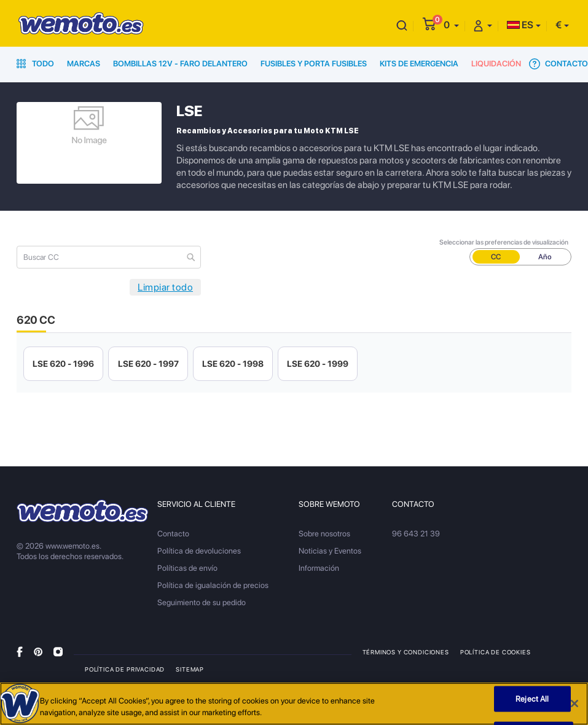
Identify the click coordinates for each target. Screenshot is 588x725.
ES (520, 25)
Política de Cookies (496, 652)
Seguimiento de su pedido (202, 602)
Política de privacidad (125, 669)
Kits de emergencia (419, 64)
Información (319, 568)
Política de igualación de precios (213, 585)
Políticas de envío (187, 568)
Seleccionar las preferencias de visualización (504, 242)
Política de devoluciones (199, 551)
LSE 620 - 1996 (63, 364)
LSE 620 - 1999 (318, 364)
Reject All (532, 699)
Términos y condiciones (406, 652)
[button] (451, 25)
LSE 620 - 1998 (233, 364)
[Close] (574, 703)
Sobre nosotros (324, 534)
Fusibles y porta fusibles (314, 64)
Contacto (559, 64)
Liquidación (496, 64)
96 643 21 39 (416, 534)
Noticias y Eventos (330, 551)
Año (545, 257)
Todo (35, 64)
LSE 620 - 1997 (148, 364)
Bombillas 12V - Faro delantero (180, 64)
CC (496, 257)
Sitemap (190, 669)
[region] (294, 704)
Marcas (84, 64)
